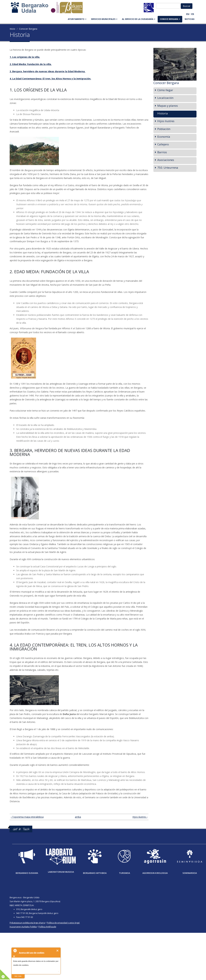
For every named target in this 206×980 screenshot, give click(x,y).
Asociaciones (166, 160)
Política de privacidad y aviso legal (63, 923)
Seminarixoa (190, 873)
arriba (78, 817)
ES (193, 14)
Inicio (12, 29)
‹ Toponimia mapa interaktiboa (27, 817)
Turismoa (124, 873)
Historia (163, 113)
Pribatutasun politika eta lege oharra (27, 923)
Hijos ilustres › (140, 817)
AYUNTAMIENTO (77, 19)
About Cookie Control (15, 951)
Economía (164, 137)
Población (164, 129)
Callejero (163, 144)
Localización (165, 98)
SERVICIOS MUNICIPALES (104, 19)
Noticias (190, 19)
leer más (18, 976)
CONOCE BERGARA (170, 19)
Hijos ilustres (166, 121)
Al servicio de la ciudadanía (139, 19)
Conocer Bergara (28, 29)
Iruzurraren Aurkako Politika (23, 927)
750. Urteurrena (168, 168)
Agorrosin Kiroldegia (155, 873)
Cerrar (58, 951)
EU (188, 14)
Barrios (162, 152)
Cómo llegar (165, 90)
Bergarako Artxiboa (95, 873)
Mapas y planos (168, 106)
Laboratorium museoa (61, 872)
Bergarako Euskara (27, 873)
